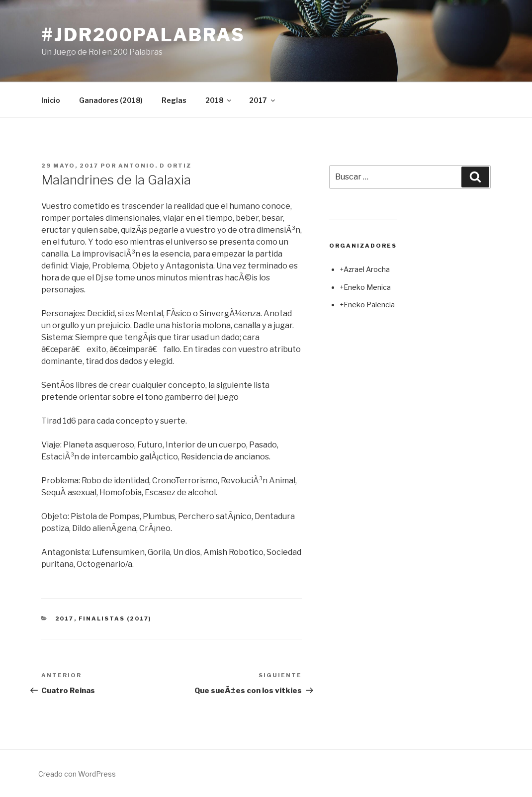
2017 (263, 100)
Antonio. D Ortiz (155, 166)
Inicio (51, 100)
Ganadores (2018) (111, 100)
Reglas (174, 100)
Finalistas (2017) (115, 619)
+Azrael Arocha (365, 269)
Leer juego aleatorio (363, 215)
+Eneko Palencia (367, 305)
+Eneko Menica (365, 287)
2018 (219, 100)
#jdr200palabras (143, 35)
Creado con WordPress (77, 774)
